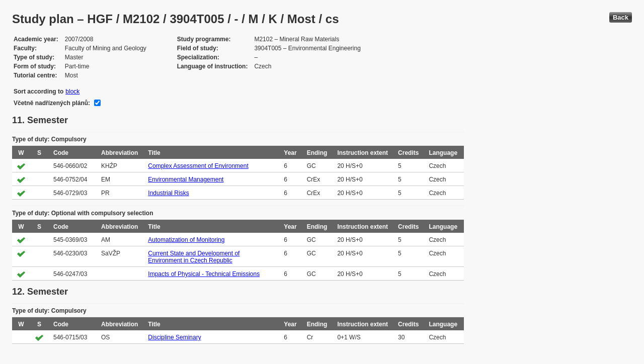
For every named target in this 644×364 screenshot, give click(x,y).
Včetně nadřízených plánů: (52, 103)
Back (621, 17)
